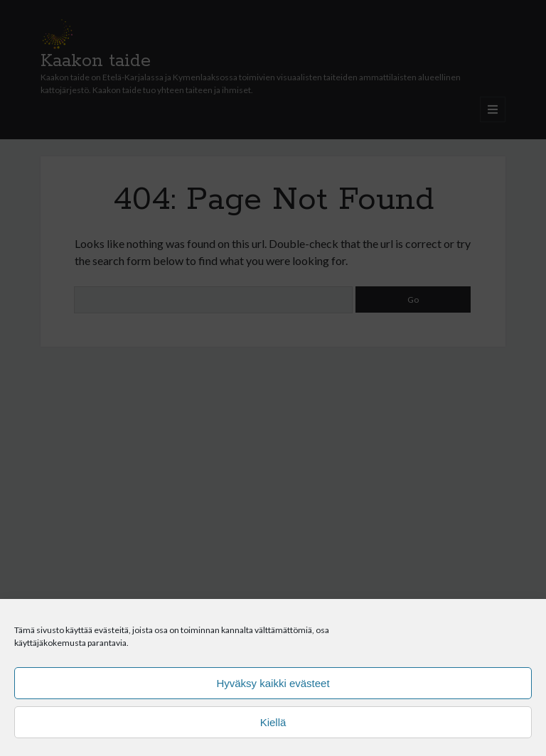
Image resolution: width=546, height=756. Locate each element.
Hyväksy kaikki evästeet (273, 683)
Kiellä (273, 722)
